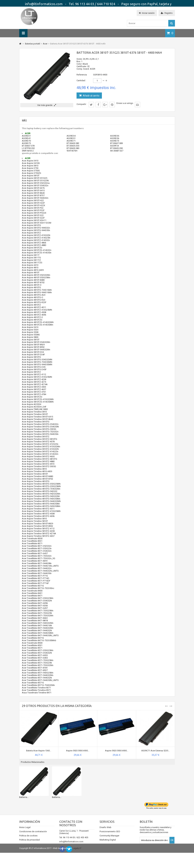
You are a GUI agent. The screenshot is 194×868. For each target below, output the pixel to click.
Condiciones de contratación (33, 835)
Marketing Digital (108, 843)
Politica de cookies (28, 839)
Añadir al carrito (91, 96)
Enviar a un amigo (125, 103)
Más (24, 121)
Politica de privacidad (29, 843)
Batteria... (57, 797)
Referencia (82, 75)
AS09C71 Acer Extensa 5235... (155, 751)
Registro (167, 13)
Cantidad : (81, 80)
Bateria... (23, 797)
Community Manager (109, 839)
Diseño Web (105, 831)
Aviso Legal (25, 831)
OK (172, 843)
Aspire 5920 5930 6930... (78, 751)
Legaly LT (77, 863)
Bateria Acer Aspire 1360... (39, 751)
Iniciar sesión (147, 13)
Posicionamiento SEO (110, 835)
